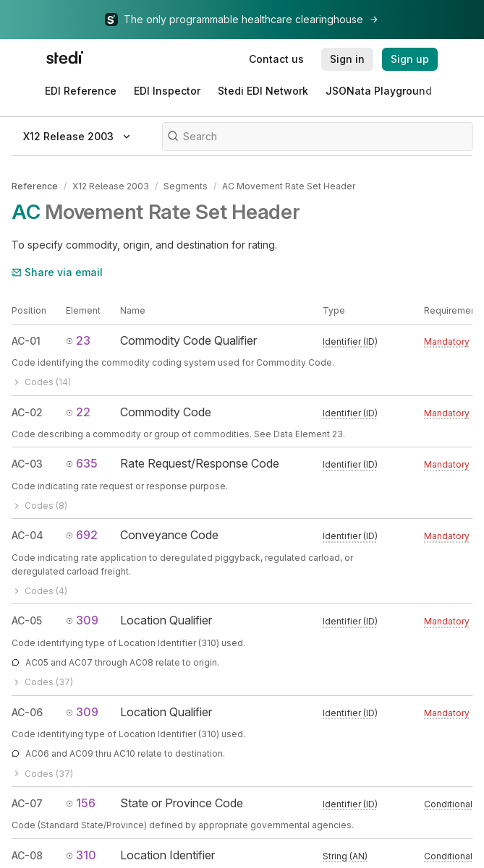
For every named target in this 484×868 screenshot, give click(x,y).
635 (82, 463)
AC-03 (27, 464)
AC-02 (27, 412)
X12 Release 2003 (111, 186)
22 (78, 412)
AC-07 (27, 803)
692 (82, 535)
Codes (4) (39, 591)
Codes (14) (41, 382)
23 (78, 340)
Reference (35, 186)
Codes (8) (39, 506)
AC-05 (27, 620)
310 (81, 855)
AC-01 (26, 341)
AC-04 (27, 535)
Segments (186, 186)
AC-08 (27, 855)
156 (81, 803)
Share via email (57, 272)
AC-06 (27, 712)
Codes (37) (42, 682)
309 (82, 620)
